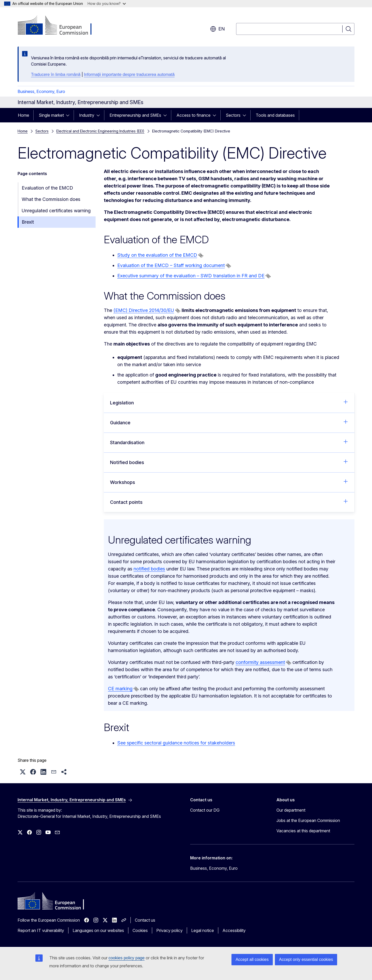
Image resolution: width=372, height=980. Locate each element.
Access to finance (193, 115)
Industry (87, 115)
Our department (291, 810)
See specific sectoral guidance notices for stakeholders (176, 743)
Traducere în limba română (56, 75)
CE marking (120, 689)
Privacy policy (169, 930)
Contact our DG (205, 810)
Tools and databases (275, 115)
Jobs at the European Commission (308, 820)
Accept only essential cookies (306, 959)
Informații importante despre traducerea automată (129, 75)
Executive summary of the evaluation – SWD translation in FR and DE (191, 276)
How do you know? (107, 3)
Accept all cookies (252, 959)
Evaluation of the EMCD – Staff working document (171, 265)
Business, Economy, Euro (41, 91)
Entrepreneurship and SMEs (135, 115)
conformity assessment (260, 662)
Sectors (233, 115)
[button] (23, 772)
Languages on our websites (98, 930)
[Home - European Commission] (59, 26)
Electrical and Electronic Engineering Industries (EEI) (100, 131)
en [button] (217, 29)
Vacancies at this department (303, 831)
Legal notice (203, 930)
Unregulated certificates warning (56, 211)
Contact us (145, 920)
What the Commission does (51, 199)
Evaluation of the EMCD (47, 188)
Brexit (28, 222)
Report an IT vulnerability (41, 930)
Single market (51, 115)
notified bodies (149, 569)
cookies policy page (127, 958)
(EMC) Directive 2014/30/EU (144, 310)
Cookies (140, 930)
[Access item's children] (69, 115)
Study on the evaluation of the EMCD (157, 255)
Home (24, 115)
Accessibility (234, 930)
